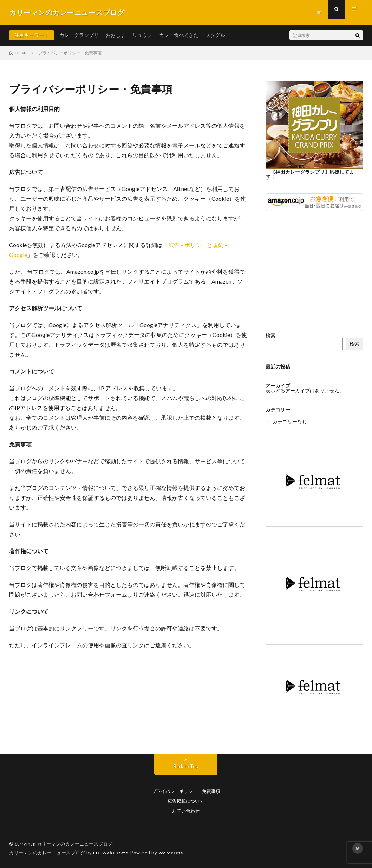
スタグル (215, 35)
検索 (270, 335)
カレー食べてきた (179, 35)
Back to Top (186, 766)
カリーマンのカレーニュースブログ (75, 843)
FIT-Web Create (112, 852)
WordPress (175, 852)
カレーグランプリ (79, 35)
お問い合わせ (186, 811)
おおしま (116, 35)
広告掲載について (186, 801)
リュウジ (142, 35)
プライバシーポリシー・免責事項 (186, 791)
